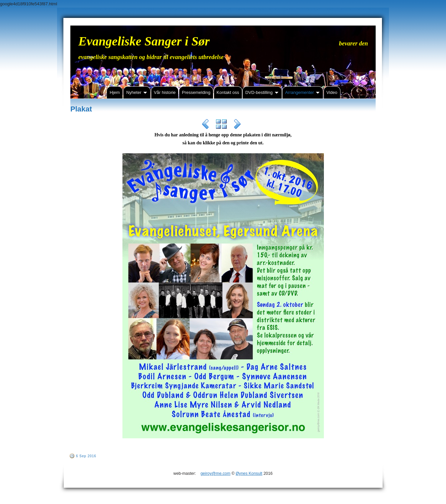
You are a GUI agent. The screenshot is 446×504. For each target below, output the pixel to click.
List (221, 125)
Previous (205, 125)
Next (237, 125)
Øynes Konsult (249, 473)
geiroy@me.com (215, 473)
